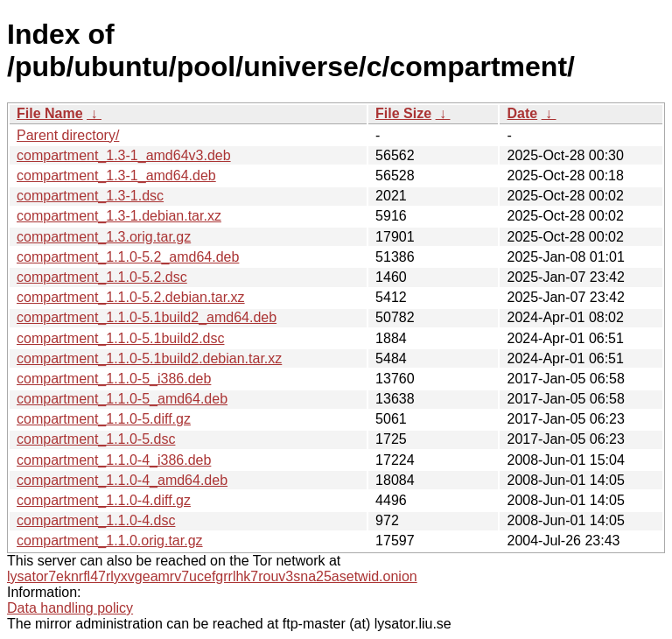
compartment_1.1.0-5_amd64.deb (122, 399)
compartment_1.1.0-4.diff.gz (104, 500)
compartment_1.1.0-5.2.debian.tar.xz (131, 297)
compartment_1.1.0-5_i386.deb (114, 379)
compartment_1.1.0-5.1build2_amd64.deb (147, 317)
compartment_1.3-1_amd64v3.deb (124, 155)
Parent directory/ (68, 135)
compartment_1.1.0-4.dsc (96, 520)
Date (522, 113)
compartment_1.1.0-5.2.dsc (102, 277)
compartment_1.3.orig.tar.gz (104, 237)
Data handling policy (70, 608)
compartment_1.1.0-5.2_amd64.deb (128, 257)
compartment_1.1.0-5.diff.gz (104, 419)
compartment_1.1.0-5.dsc (96, 439)
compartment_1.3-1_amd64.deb (116, 176)
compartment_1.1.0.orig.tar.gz (110, 541)
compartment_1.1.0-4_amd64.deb (122, 480)
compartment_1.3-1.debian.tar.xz (119, 216)
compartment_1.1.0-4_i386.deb (114, 460)
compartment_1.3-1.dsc (90, 196)
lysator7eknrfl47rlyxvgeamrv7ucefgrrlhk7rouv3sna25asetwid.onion (212, 576)
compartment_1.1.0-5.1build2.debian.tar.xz (149, 358)
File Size (403, 113)
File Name (50, 113)
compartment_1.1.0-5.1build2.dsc (120, 338)
